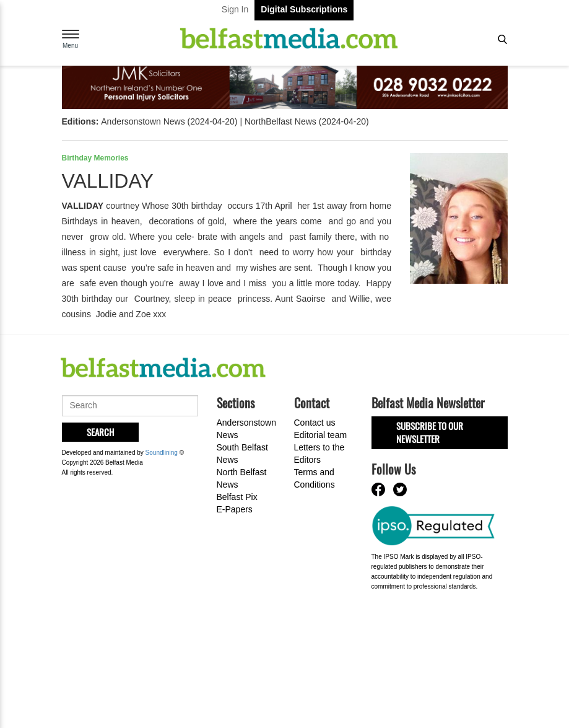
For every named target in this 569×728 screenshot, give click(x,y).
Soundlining (162, 453)
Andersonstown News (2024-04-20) (169, 121)
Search (100, 432)
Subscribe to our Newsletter (430, 432)
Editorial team (321, 435)
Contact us (315, 423)
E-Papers (235, 509)
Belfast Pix (237, 497)
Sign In (235, 9)
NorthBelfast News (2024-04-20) (307, 121)
